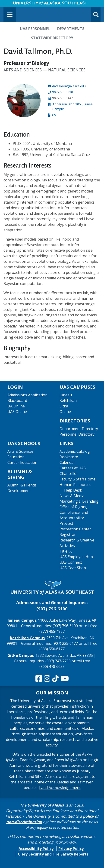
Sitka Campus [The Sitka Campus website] (21, 655)
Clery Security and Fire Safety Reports (53, 854)
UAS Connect (71, 562)
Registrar (68, 535)
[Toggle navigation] (10, 15)
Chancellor (69, 474)
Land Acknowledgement (60, 788)
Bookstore (69, 457)
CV (54, 115)
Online (65, 412)
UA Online (16, 406)
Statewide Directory (52, 38)
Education (16, 457)
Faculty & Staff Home (77, 479)
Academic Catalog (75, 451)
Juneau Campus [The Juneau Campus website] (22, 620)
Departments (71, 29)
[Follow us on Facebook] (39, 679)
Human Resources (75, 485)
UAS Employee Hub (76, 557)
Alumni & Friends (22, 485)
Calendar (67, 462)
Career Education (22, 462)
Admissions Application (27, 395)
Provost (66, 523)
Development (19, 491)
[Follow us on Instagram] (47, 679)
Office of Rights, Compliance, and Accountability (74, 512)
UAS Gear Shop (73, 568)
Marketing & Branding (79, 501)
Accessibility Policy (36, 849)
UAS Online (17, 412)
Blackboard (17, 400)
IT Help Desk (71, 490)
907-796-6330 (63, 92)
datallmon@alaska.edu (69, 86)
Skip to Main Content (22, 5)
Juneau (66, 395)
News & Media (72, 496)
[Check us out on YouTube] (65, 679)
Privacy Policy (71, 849)
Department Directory (79, 429)
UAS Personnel (35, 29)
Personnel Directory (77, 434)
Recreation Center (75, 529)
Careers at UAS (73, 468)
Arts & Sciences (20, 451)
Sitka (64, 406)
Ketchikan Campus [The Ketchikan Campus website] (27, 638)
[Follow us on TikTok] (55, 679)
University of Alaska (46, 805)
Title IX (66, 551)
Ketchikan (68, 400)
